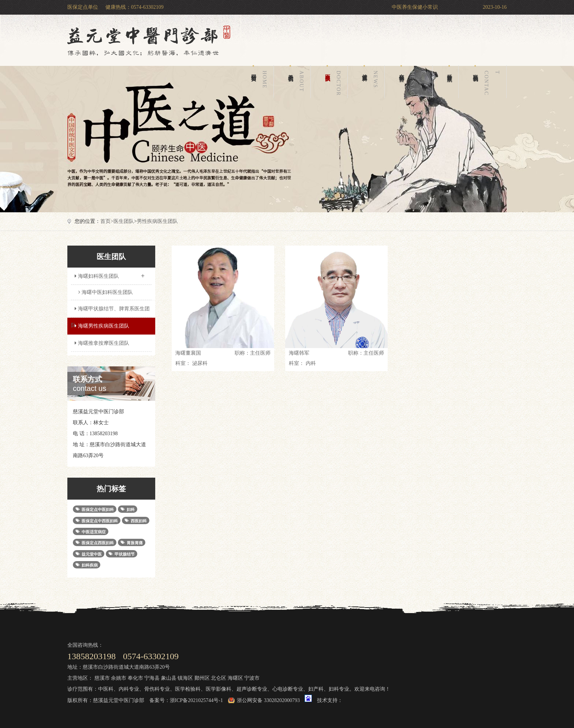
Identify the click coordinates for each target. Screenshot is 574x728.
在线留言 (414, 82)
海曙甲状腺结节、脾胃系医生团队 (110, 312)
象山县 (169, 678)
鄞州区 (202, 678)
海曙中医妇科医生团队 (106, 292)
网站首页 (260, 82)
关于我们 (297, 82)
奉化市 (135, 678)
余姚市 (119, 678)
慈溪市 (102, 678)
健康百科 (371, 82)
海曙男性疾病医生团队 (101, 326)
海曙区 (235, 678)
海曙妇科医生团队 (109, 274)
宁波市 (252, 678)
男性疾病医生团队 (157, 221)
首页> (107, 221)
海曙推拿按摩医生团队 (101, 343)
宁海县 (152, 678)
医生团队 (334, 82)
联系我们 (488, 82)
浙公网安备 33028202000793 (268, 700)
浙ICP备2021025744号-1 (196, 700)
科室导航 (449, 69)
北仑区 (219, 678)
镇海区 (185, 678)
